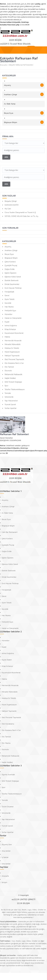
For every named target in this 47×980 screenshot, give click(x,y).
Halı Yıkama (9, 306)
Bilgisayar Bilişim (24, 122)
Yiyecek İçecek (10, 404)
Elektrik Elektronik (12, 280)
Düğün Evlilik (10, 269)
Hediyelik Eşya (10, 310)
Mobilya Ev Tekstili (12, 348)
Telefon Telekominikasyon (15, 389)
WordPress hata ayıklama (18, 17)
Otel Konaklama (8, 723)
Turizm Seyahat (8, 806)
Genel (7, 295)
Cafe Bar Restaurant (10, 532)
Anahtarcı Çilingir (24, 94)
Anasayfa (5, 876)
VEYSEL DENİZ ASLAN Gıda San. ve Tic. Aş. (22, 216)
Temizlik (8, 393)
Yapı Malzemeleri (11, 400)
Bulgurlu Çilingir (11, 201)
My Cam (8, 208)
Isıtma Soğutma (11, 325)
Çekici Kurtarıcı (10, 261)
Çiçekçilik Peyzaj (11, 265)
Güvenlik (8, 303)
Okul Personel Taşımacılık (14, 359)
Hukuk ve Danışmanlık (13, 318)
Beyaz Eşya (24, 112)
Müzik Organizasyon (12, 351)
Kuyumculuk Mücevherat (14, 333)
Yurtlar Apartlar (11, 408)
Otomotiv (8, 370)
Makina (7, 336)
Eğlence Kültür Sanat (13, 276)
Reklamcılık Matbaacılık (13, 374)
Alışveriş (24, 85)
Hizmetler (8, 314)
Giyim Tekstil (10, 299)
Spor (6, 385)
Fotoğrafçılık (9, 291)
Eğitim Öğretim (10, 273)
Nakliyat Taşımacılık (12, 355)
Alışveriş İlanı (7, 844)
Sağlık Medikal (10, 378)
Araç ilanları (6, 851)
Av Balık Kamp (10, 103)
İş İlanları (5, 857)
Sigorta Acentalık (8, 774)
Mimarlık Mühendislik (13, 344)
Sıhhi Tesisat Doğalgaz (13, 382)
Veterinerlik (9, 397)
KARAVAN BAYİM (12, 205)
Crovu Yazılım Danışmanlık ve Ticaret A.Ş (20, 212)
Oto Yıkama (6, 743)
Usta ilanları (6, 863)
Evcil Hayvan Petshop (13, 288)
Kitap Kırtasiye (10, 329)
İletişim (4, 882)
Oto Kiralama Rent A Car (14, 363)
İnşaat (7, 321)
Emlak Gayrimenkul (12, 284)
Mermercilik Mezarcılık (13, 340)
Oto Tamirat (9, 366)
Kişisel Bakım (7, 659)
